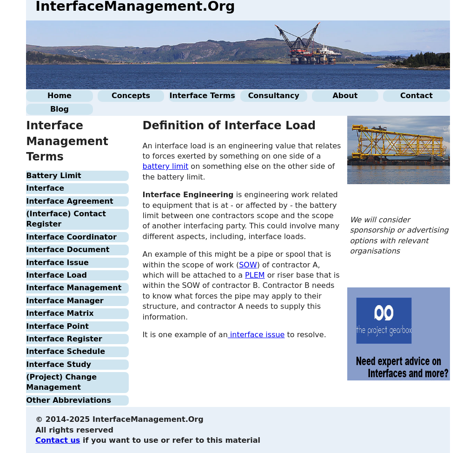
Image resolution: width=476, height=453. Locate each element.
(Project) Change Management (61, 382)
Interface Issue (57, 263)
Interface (45, 188)
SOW (248, 265)
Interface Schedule (66, 351)
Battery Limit (54, 176)
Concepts (131, 96)
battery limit (166, 166)
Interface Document (68, 250)
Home (59, 96)
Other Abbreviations (69, 400)
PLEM (255, 275)
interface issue (256, 335)
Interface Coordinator (71, 237)
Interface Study (59, 364)
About (345, 96)
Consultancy (274, 96)
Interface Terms (202, 96)
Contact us (58, 440)
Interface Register (64, 339)
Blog (59, 109)
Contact (416, 96)
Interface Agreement (69, 201)
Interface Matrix (60, 313)
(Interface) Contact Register (66, 219)
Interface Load (56, 275)
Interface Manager (65, 301)
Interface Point (57, 326)
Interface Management (74, 288)
